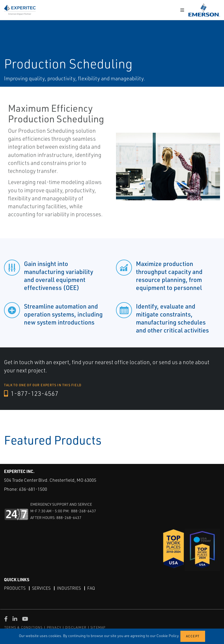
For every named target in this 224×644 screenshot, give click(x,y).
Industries (69, 588)
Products (15, 588)
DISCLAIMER (76, 627)
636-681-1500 (33, 489)
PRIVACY (54, 627)
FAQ (91, 588)
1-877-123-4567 (31, 393)
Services (41, 588)
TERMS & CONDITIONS (24, 627)
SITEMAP (98, 627)
